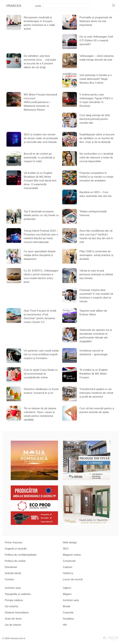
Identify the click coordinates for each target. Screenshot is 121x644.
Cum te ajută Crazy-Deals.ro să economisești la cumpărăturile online (40, 374)
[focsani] (62, 6)
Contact (9, 579)
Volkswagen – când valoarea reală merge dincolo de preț (96, 58)
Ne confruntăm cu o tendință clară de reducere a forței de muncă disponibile (96, 158)
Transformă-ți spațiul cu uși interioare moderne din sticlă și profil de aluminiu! (96, 393)
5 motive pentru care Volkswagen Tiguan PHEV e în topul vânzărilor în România (96, 100)
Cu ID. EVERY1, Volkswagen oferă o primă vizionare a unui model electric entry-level (41, 276)
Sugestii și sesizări (16, 549)
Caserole (68, 613)
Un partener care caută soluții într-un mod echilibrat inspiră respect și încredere (41, 354)
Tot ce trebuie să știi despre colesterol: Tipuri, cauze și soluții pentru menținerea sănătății (40, 414)
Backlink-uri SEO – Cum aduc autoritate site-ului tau (95, 194)
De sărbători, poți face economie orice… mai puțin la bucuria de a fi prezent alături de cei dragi (40, 62)
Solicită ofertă (13, 573)
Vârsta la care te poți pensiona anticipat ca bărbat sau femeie (96, 274)
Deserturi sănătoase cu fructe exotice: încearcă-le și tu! (41, 391)
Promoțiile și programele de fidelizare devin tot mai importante (96, 21)
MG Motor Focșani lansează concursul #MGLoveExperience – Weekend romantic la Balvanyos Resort (40, 102)
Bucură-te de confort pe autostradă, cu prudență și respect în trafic (39, 158)
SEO (66, 549)
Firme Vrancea (13, 542)
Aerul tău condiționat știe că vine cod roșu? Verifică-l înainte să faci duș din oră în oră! (96, 236)
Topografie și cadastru (18, 594)
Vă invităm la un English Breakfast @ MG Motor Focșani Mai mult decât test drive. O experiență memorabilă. (40, 181)
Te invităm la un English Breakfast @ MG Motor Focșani (94, 374)
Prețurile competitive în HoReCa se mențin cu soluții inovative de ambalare (96, 177)
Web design (70, 542)
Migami (67, 594)
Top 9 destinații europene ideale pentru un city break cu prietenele (41, 215)
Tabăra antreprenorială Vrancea (93, 213)
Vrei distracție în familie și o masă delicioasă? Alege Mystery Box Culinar (96, 79)
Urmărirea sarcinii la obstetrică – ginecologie (94, 353)
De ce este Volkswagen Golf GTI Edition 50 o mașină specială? (96, 40)
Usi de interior (13, 625)
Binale (67, 606)
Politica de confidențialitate (21, 555)
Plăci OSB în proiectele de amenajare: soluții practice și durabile (96, 255)
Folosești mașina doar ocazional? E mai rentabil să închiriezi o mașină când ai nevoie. (96, 296)
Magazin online (72, 555)
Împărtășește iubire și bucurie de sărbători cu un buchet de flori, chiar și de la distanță (97, 138)
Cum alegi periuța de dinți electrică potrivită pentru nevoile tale (95, 119)
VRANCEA (14, 6)
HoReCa (68, 573)
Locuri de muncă (73, 579)
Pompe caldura (14, 600)
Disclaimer (11, 567)
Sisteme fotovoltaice (17, 613)
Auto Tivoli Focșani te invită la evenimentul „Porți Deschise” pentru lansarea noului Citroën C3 (40, 316)
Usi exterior (12, 606)
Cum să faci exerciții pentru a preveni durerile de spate (97, 410)
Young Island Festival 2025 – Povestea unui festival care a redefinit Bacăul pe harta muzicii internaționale (41, 236)
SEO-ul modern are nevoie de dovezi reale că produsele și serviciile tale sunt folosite (41, 138)
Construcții (69, 561)
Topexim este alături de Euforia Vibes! (93, 313)
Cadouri (68, 567)
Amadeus (69, 619)
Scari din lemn (13, 619)
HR (65, 625)
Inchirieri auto (13, 588)
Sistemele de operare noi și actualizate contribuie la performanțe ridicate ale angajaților (96, 336)
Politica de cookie (15, 561)
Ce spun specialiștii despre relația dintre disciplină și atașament (40, 255)
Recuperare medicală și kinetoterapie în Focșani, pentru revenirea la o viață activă (39, 23)
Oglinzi (67, 588)
